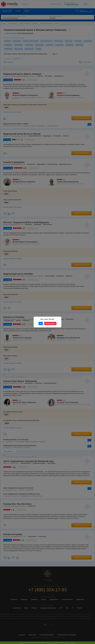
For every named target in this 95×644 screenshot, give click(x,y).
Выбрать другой (50, 323)
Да (41, 323)
